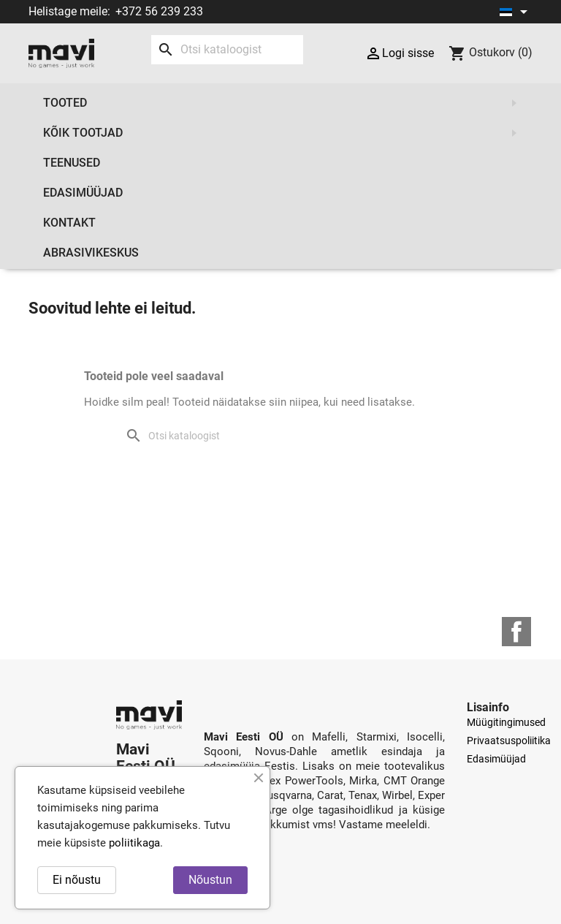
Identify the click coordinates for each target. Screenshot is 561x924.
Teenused (72, 163)
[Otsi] (227, 50)
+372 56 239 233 (159, 11)
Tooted (284, 103)
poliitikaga (134, 843)
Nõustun (210, 880)
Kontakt (69, 223)
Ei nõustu (77, 880)
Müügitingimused (506, 722)
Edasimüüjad (83, 193)
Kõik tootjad (284, 133)
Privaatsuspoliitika (509, 741)
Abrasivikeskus (91, 253)
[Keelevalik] (516, 12)
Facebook (516, 632)
